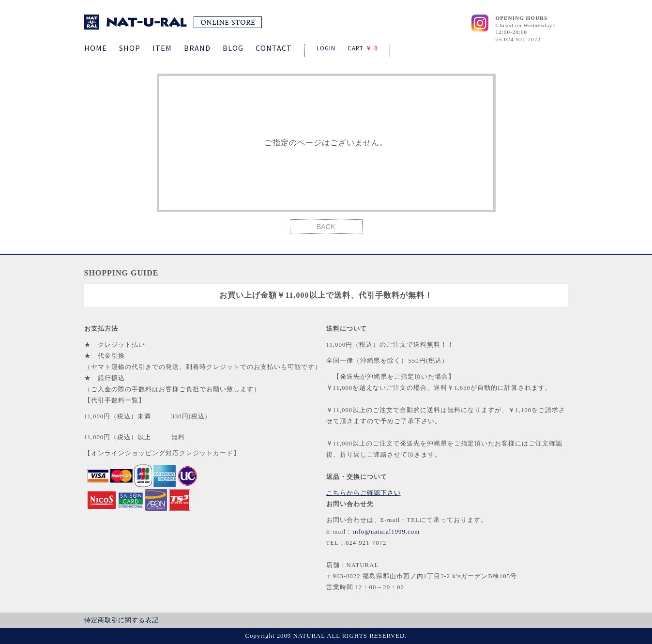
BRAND (197, 48)
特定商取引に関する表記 (121, 620)
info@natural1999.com (386, 532)
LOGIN (326, 48)
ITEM (162, 48)
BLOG (233, 48)
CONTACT (274, 48)
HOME (96, 48)
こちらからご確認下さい (364, 493)
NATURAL (173, 22)
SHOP (130, 48)
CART (363, 48)
